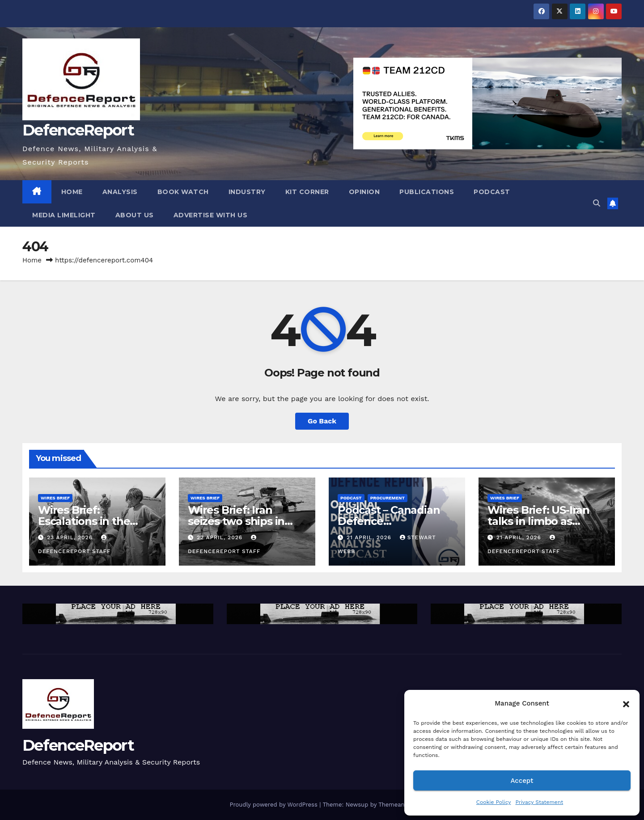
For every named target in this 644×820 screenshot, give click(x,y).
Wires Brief (55, 498)
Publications (427, 192)
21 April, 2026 (370, 537)
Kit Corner (307, 192)
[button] (626, 703)
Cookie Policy (494, 802)
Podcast (492, 192)
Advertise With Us (211, 215)
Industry (247, 192)
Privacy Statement (539, 802)
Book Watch (183, 192)
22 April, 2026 (221, 537)
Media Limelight (64, 215)
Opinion (364, 192)
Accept (522, 781)
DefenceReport (78, 130)
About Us (135, 215)
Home (72, 192)
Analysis (120, 192)
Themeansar (396, 805)
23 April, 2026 (71, 537)
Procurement (388, 498)
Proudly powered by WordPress (274, 805)
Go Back (322, 421)
